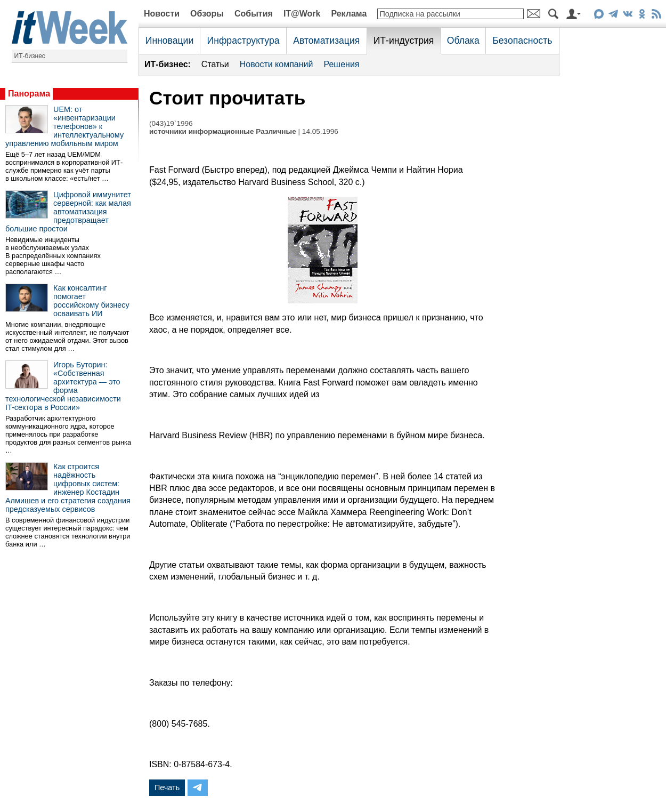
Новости (162, 14)
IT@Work (302, 14)
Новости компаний (277, 64)
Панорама (29, 94)
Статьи (215, 64)
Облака (463, 41)
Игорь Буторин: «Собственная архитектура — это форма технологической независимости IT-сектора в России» (63, 386)
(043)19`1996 (171, 123)
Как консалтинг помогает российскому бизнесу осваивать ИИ (91, 301)
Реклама (349, 14)
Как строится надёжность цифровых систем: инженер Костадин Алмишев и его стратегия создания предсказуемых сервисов (68, 488)
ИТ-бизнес (30, 56)
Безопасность (522, 41)
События (254, 14)
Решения (341, 64)
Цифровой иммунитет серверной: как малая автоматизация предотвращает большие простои (68, 212)
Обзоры (207, 14)
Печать (167, 787)
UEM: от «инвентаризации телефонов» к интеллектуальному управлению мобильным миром (64, 126)
